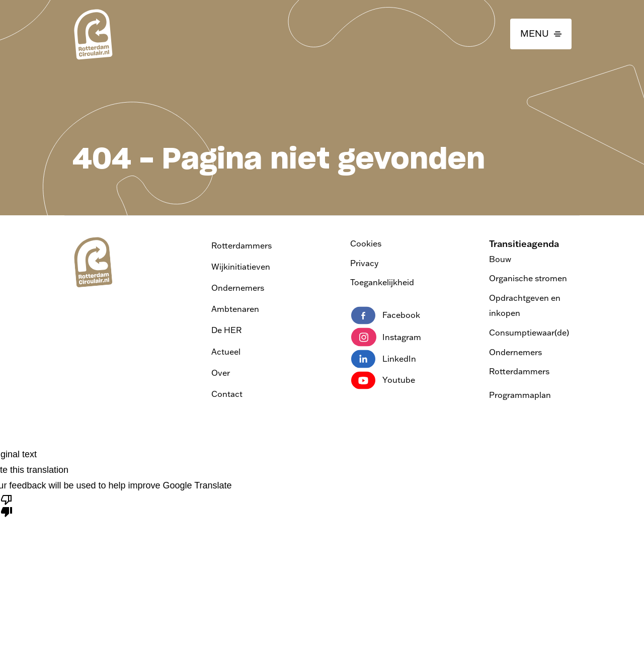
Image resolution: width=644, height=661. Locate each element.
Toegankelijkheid (382, 282)
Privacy (364, 263)
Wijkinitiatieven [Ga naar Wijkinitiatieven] (241, 267)
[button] (541, 34)
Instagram (386, 337)
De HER (226, 330)
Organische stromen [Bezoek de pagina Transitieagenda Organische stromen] (528, 278)
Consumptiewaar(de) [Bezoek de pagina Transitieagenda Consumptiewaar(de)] (529, 333)
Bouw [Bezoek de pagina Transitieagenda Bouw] (500, 259)
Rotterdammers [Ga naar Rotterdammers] (242, 245)
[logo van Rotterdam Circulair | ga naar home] (93, 34)
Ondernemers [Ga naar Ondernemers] (238, 288)
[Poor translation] (7, 505)
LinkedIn (384, 359)
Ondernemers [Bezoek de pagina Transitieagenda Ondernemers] (515, 352)
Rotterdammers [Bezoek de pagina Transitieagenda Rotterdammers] (519, 371)
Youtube (383, 380)
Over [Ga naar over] (221, 373)
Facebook (386, 315)
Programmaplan (520, 395)
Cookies (366, 243)
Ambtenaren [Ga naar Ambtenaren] (235, 309)
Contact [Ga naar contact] (227, 394)
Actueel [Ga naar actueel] (226, 352)
